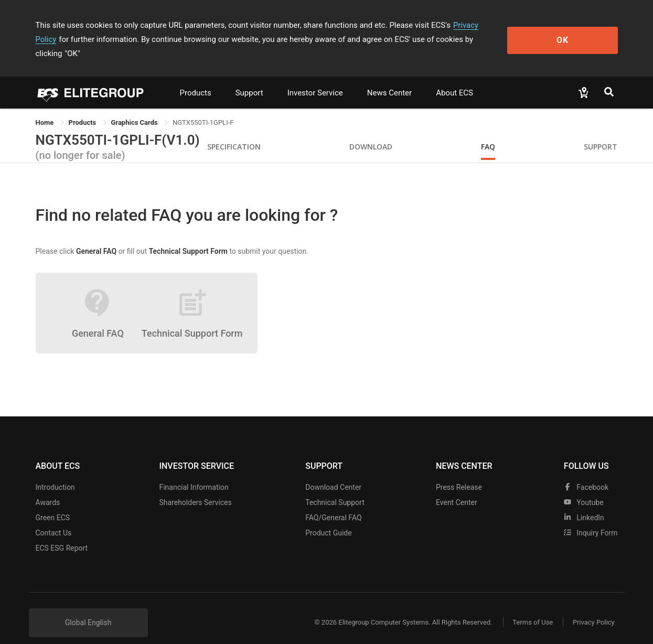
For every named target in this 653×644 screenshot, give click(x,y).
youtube (584, 488)
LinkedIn (584, 503)
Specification (234, 132)
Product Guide (328, 519)
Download (371, 132)
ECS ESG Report (62, 534)
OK (575, 32)
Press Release (459, 473)
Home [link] (46, 108)
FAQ (488, 132)
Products (196, 79)
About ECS (454, 79)
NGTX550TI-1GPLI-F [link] (203, 108)
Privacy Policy (477, 25)
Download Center (333, 473)
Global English (88, 608)
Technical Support (335, 488)
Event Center (457, 488)
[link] (83, 108)
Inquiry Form (591, 519)
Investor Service (315, 79)
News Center (389, 79)
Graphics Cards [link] (135, 108)
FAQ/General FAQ (333, 503)
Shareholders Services (195, 488)
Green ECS (53, 503)
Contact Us (54, 519)
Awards (48, 488)
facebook (586, 473)
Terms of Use (531, 608)
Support (249, 79)
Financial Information (194, 473)
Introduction (55, 473)
